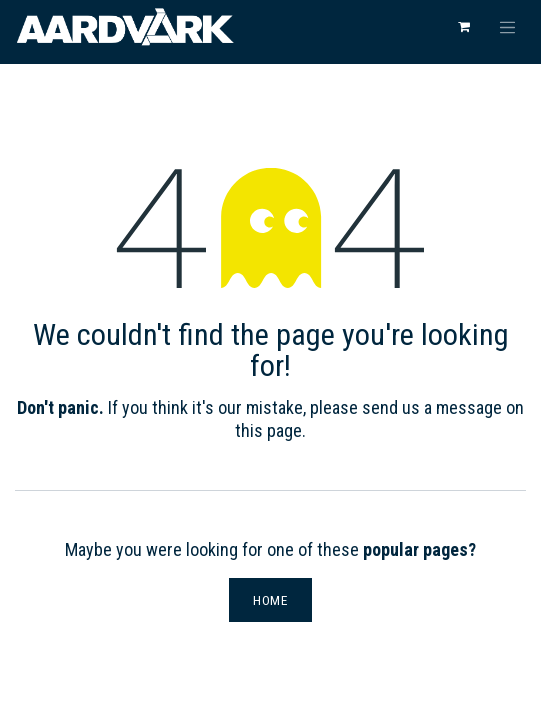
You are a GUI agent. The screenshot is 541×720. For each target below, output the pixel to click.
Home (270, 600)
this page (268, 430)
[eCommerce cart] (464, 27)
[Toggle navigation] (508, 27)
